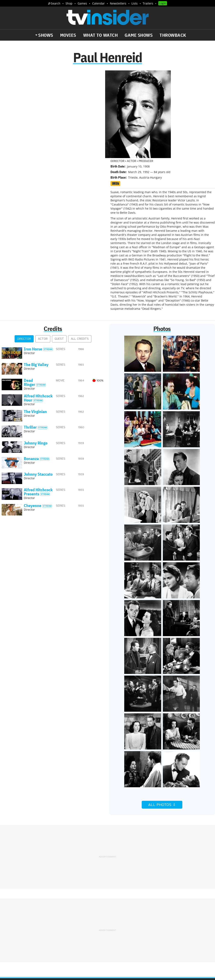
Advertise (130, 910)
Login (163, 3)
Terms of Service (137, 915)
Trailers (148, 3)
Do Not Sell (161, 915)
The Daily (18, 928)
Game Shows (139, 35)
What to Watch (101, 35)
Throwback (173, 35)
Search (56, 3)
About (115, 910)
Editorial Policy (152, 910)
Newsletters (118, 3)
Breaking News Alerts (26, 932)
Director (24, 252)
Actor (43, 252)
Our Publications (132, 927)
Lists (135, 3)
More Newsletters (22, 940)
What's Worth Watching (50, 928)
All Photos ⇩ (162, 717)
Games (82, 3)
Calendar (98, 3)
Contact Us (175, 910)
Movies (68, 35)
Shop (69, 3)
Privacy (116, 915)
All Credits (80, 252)
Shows (46, 35)
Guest (59, 252)
